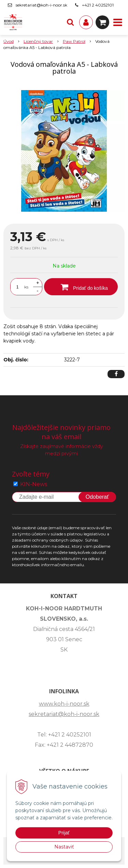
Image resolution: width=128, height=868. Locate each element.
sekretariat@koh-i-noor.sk (41, 5)
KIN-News (34, 484)
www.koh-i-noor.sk (64, 704)
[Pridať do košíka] (81, 287)
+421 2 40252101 (98, 5)
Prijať (64, 833)
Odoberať (97, 497)
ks (26, 287)
